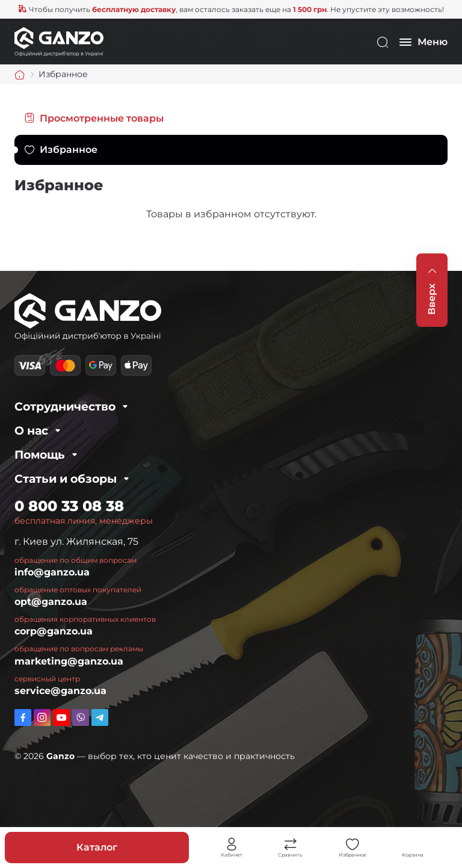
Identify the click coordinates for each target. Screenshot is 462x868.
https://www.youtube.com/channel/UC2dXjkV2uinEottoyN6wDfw (61, 718)
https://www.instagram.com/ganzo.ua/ (42, 718)
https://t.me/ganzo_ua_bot (100, 718)
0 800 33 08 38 (69, 506)
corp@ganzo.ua (54, 631)
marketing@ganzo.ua (69, 661)
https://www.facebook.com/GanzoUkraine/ (23, 718)
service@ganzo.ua (60, 691)
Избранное (69, 150)
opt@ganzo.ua (51, 602)
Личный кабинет (232, 845)
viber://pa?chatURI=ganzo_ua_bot (81, 718)
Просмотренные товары (102, 118)
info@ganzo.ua (52, 572)
